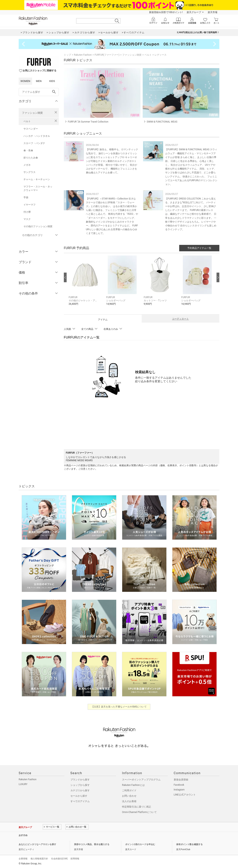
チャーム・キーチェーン (37, 179)
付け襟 (27, 212)
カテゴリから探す (80, 790)
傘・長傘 (28, 150)
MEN (39, 81)
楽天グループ (194, 12)
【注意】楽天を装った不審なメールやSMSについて (119, 707)
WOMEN (25, 81)
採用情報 (75, 859)
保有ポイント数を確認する (189, 844)
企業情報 (23, 859)
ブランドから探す (80, 780)
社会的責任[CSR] (59, 859)
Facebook (179, 785)
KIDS (52, 81)
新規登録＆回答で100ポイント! (166, 12)
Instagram (179, 790)
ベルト (27, 121)
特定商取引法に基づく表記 (136, 807)
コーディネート (180, 319)
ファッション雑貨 (32, 113)
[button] (85, 284)
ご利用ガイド (129, 790)
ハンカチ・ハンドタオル (37, 136)
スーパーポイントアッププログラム (141, 780)
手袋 (26, 197)
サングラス (29, 172)
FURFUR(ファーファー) (107, 55)
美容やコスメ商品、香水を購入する (92, 844)
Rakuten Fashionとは (133, 785)
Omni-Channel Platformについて (139, 812)
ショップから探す (80, 785)
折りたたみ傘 (31, 158)
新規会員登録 (181, 780)
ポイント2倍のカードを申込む (140, 844)
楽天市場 (213, 12)
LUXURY (23, 784)
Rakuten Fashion (83, 55)
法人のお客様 (129, 801)
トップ (67, 55)
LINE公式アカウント (185, 795)
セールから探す (79, 796)
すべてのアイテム (80, 801)
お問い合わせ (129, 796)
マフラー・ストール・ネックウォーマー (38, 188)
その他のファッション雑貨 (38, 226)
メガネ (27, 165)
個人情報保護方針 (39, 859)
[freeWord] (39, 92)
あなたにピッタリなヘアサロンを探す (37, 844)
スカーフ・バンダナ (34, 143)
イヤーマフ (29, 205)
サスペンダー (31, 129)
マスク (27, 219)
